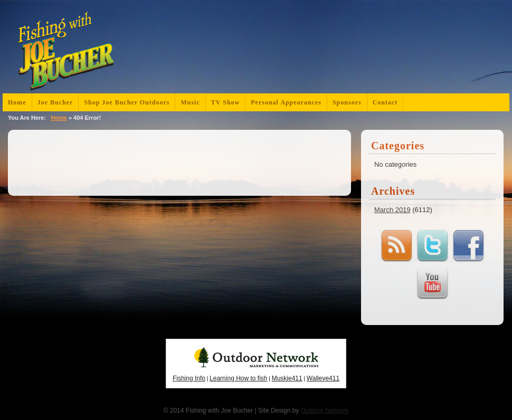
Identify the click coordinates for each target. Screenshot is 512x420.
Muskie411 (287, 378)
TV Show (225, 102)
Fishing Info (189, 378)
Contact (385, 102)
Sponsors (347, 102)
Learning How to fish (238, 378)
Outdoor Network (325, 411)
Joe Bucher (55, 102)
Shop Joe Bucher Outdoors (127, 102)
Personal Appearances (286, 102)
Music (190, 102)
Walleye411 (323, 378)
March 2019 (392, 210)
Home (17, 102)
